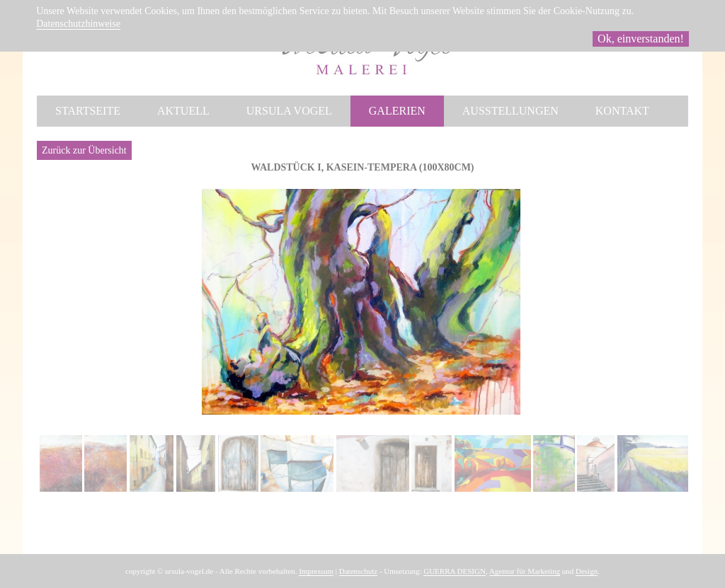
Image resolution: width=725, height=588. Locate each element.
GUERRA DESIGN (455, 571)
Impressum (316, 571)
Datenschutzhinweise (78, 24)
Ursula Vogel (289, 111)
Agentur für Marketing (525, 571)
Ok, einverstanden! (641, 39)
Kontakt (622, 111)
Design (587, 571)
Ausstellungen (510, 111)
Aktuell (183, 111)
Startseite (88, 111)
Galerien (397, 111)
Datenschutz (358, 571)
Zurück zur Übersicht (84, 150)
